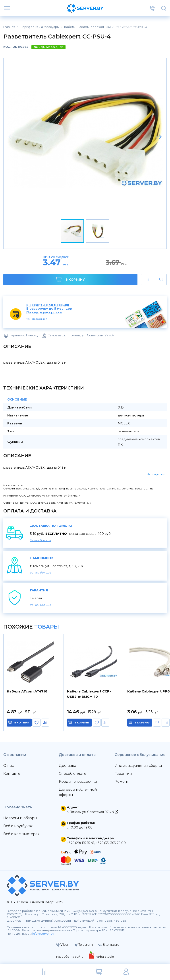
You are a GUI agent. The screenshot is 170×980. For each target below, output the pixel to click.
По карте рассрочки (44, 312)
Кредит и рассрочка (78, 782)
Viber (62, 945)
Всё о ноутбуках (18, 826)
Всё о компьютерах (21, 834)
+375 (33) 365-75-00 (111, 843)
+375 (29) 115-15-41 (81, 843)
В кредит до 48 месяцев (48, 305)
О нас (9, 766)
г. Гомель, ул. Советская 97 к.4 (92, 812)
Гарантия (123, 774)
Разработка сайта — (72, 957)
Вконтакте (109, 945)
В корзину (71, 279)
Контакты (12, 774)
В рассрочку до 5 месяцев (49, 309)
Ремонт (122, 782)
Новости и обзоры (20, 818)
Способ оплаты (73, 774)
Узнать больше (37, 319)
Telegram (83, 945)
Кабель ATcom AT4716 (27, 691)
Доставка (68, 766)
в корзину (22, 723)
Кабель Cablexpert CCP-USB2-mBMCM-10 (89, 694)
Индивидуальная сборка (138, 766)
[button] (159, 137)
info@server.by (43, 934)
